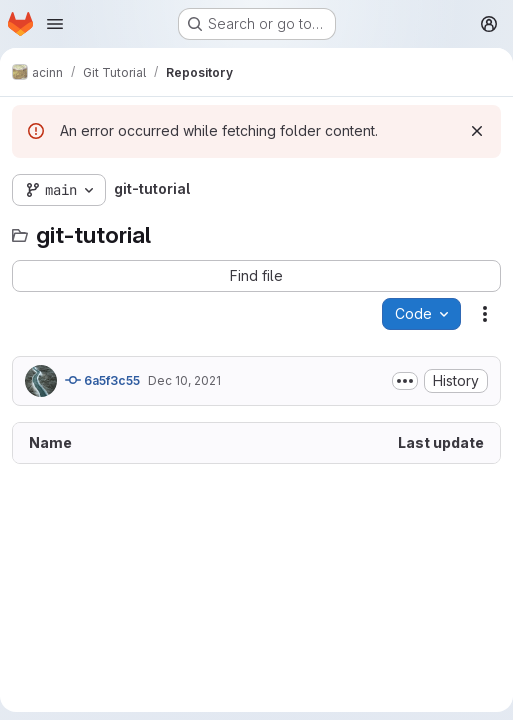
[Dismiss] (477, 131)
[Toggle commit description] (405, 381)
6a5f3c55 (102, 380)
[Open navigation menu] (55, 24)
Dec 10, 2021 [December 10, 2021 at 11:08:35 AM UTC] (184, 380)
